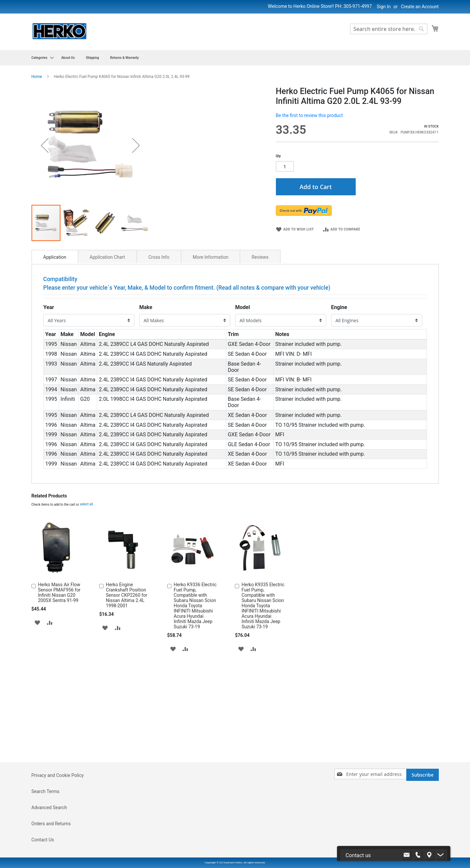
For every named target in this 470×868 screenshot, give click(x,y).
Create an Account (420, 7)
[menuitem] (41, 58)
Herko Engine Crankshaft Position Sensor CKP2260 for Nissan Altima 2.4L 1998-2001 (126, 708)
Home (37, 77)
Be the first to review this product (309, 115)
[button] (76, 335)
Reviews (260, 370)
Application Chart (107, 370)
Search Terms (46, 829)
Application (55, 370)
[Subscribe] (423, 812)
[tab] (55, 369)
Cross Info (159, 370)
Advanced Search (49, 845)
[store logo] (59, 31)
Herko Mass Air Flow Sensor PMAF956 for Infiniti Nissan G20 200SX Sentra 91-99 (59, 705)
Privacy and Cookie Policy (58, 813)
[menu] (235, 58)
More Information (211, 370)
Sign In (384, 7)
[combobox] (389, 29)
